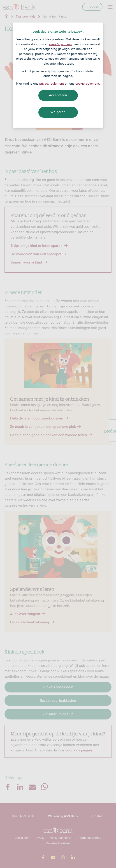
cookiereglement (87, 83)
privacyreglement (52, 83)
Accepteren (58, 95)
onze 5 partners (60, 44)
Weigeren (58, 112)
